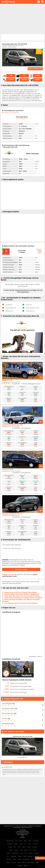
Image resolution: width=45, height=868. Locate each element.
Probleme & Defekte (10, 112)
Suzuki (14, 862)
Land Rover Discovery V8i (12, 425)
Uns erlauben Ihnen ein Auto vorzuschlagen (21, 603)
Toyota (24, 862)
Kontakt (22, 837)
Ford (19, 847)
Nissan (20, 856)
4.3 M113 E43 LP (22, 119)
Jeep (21, 850)
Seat (32, 859)
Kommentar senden (21, 569)
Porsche (36, 856)
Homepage (23, 830)
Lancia (8, 853)
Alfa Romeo (10, 841)
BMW (21, 841)
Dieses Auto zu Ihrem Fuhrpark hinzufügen (21, 592)
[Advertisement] (22, 19)
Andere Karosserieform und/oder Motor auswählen (24, 598)
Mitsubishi (14, 856)
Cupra (21, 844)
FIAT (15, 847)
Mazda (30, 853)
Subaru (8, 862)
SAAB (19, 859)
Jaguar (16, 850)
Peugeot (30, 856)
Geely (23, 847)
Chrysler (10, 844)
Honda (28, 847)
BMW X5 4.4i (7, 380)
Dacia (29, 844)
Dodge (10, 847)
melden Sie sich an (9, 575)
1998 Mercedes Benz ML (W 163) (23, 736)
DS (25, 844)
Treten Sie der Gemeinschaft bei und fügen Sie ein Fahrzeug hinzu (23, 291)
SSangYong (26, 859)
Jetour (26, 850)
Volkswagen (31, 862)
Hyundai (34, 847)
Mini (8, 856)
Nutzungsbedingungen (21, 563)
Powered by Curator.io (35, 656)
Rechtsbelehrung (22, 834)
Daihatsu (35, 844)
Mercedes (36, 853)
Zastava (20, 865)
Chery (30, 841)
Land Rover (15, 853)
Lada (34, 850)
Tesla (19, 862)
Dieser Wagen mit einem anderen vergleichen (22, 594)
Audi (16, 841)
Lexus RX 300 (8, 469)
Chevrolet (36, 841)
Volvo (37, 862)
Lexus (21, 853)
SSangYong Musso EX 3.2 (12, 514)
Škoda (26, 865)
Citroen (16, 844)
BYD (25, 841)
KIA (30, 850)
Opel (25, 856)
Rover (14, 859)
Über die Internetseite (22, 831)
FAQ (22, 836)
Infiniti (11, 850)
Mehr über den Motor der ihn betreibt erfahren (22, 596)
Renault (9, 859)
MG (26, 853)
